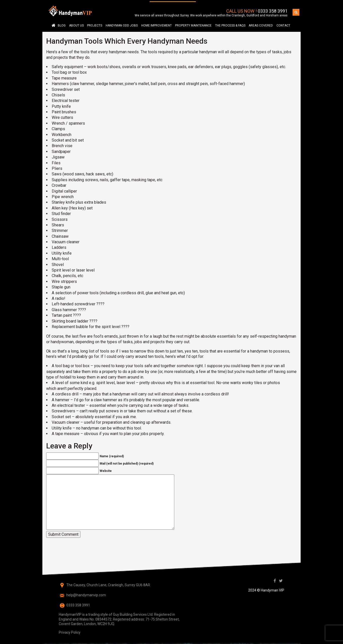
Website (106, 469)
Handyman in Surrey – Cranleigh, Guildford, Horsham (53, 23)
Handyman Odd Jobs (122, 23)
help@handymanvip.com (86, 593)
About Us (76, 23)
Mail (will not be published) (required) (127, 462)
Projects (95, 23)
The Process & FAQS (230, 23)
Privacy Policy (70, 630)
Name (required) (112, 454)
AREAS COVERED (261, 23)
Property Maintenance (193, 23)
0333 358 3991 (273, 9)
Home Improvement (156, 23)
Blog (62, 23)
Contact (283, 23)
